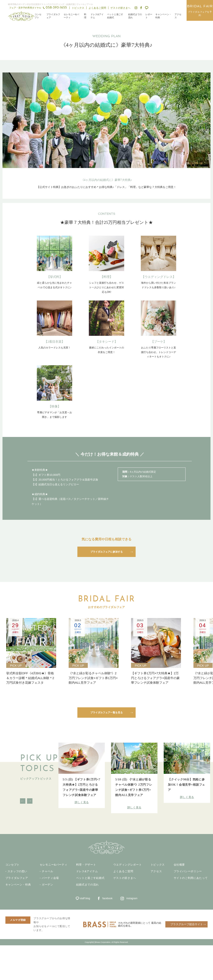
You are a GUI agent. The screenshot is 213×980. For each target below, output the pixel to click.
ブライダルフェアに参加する (106, 552)
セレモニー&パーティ (71, 16)
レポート (149, 16)
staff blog (85, 898)
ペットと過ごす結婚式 (115, 16)
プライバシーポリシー (188, 871)
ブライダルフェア (53, 16)
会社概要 (179, 865)
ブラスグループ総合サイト (187, 924)
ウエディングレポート (128, 865)
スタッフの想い (17, 871)
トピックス (78, 8)
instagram (132, 898)
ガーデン (48, 885)
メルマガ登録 (18, 920)
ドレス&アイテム (97, 16)
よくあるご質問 (97, 8)
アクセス (178, 16)
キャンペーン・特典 (163, 16)
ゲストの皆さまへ (120, 8)
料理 (85, 16)
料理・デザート (86, 865)
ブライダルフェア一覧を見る (106, 713)
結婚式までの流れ (135, 16)
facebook (107, 898)
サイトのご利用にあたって (191, 878)
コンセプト (38, 16)
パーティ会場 (50, 878)
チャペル (48, 871)
